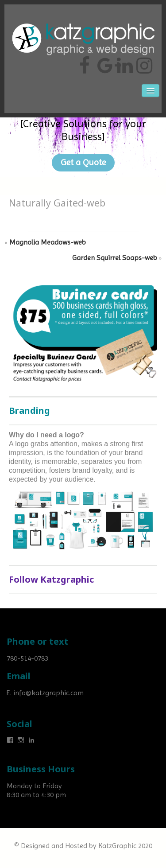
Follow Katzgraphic (51, 579)
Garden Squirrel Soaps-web (115, 258)
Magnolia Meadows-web (48, 242)
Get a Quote (83, 162)
